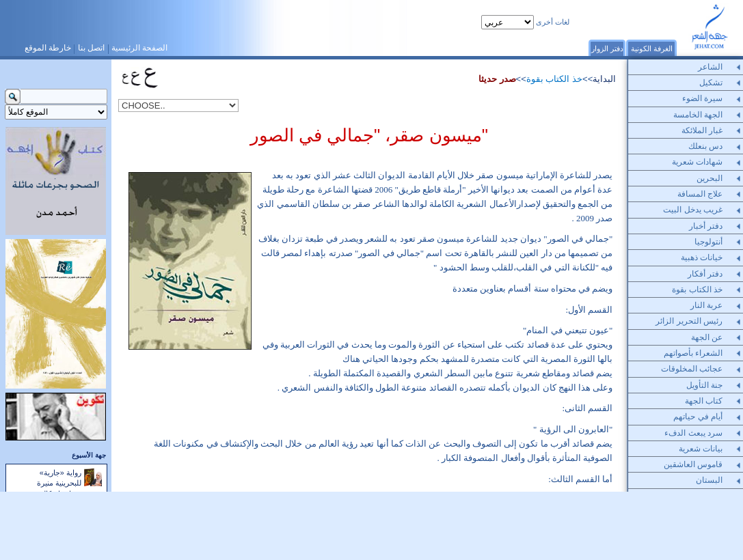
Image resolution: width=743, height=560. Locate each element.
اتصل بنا (91, 48)
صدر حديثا (497, 79)
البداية (604, 79)
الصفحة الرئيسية (139, 48)
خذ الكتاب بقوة (554, 79)
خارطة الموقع (48, 48)
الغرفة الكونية (652, 48)
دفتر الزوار (607, 48)
